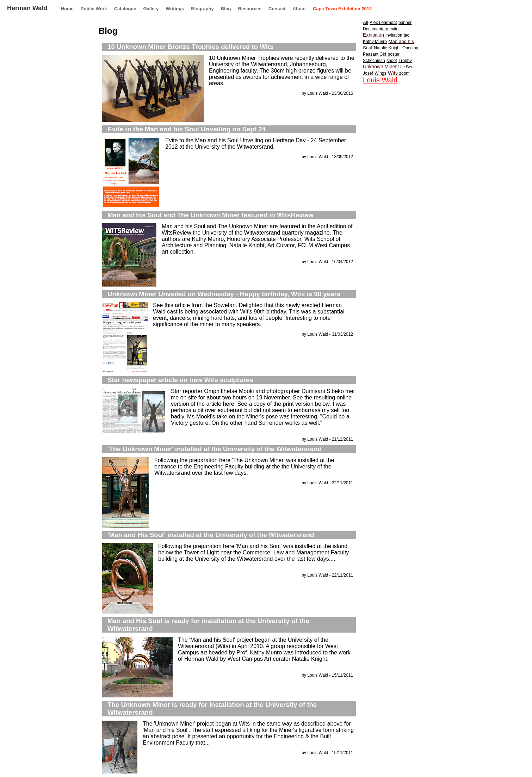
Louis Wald (380, 80)
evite (394, 29)
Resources (250, 9)
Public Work (94, 9)
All (366, 22)
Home (67, 9)
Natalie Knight (387, 48)
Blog (226, 9)
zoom (404, 73)
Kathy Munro (375, 42)
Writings (175, 9)
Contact (277, 9)
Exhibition (373, 35)
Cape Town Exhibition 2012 (342, 9)
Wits (394, 73)
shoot (392, 61)
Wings (380, 73)
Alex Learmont (383, 23)
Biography (202, 9)
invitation (394, 35)
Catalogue (125, 9)
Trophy (405, 61)
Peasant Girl (375, 54)
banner (405, 23)
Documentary (375, 29)
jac (406, 35)
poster (393, 54)
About (299, 9)
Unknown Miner (380, 67)
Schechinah (374, 61)
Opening (410, 48)
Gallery (151, 9)
